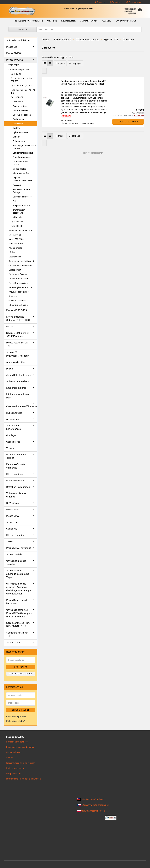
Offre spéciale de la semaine (16, 563)
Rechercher (100, 2)
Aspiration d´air (20, 106)
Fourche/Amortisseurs (19, 279)
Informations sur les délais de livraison (23, 779)
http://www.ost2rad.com (93, 799)
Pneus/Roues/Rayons (19, 292)
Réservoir (17, 185)
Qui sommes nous (126, 21)
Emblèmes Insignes (16, 388)
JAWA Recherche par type (20, 230)
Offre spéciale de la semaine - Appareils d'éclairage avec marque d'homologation (19, 589)
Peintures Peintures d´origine (17, 456)
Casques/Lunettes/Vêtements (22, 406)
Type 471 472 (17, 97)
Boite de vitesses (20, 110)
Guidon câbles (19, 169)
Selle (15, 201)
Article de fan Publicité (28, 21)
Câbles (12, 252)
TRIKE (9, 542)
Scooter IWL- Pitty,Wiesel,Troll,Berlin (18, 354)
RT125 (10, 327)
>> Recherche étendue (21, 674)
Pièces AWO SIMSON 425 (17, 344)
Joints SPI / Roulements (19, 375)
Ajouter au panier (128, 122)
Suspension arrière (21, 206)
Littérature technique (18, 305)
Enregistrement (134, 2)
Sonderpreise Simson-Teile (18, 634)
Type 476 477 (17, 222)
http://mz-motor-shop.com (93, 811)
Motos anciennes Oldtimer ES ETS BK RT (18, 318)
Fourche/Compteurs (22, 157)
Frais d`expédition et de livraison (21, 763)
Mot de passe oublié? (16, 721)
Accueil (107, 21)
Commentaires (89, 21)
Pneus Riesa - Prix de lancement (17, 602)
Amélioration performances (13, 427)
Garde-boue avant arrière (21, 163)
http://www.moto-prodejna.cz (95, 805)
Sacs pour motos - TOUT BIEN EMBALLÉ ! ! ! (19, 625)
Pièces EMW (13, 510)
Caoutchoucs (15, 257)
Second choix (13, 643)
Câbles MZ (12, 529)
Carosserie (18, 124)
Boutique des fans (16, 481)
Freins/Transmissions (18, 283)
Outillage (11, 435)
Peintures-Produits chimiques (16, 466)
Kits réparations (14, 474)
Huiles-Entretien (14, 413)
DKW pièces (12, 503)
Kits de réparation (15, 535)
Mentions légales (14, 752)
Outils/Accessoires (17, 301)
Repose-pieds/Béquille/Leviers (23, 179)
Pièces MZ (12, 47)
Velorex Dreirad (15, 248)
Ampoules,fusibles (16, 362)
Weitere (52, 21)
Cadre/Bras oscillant (22, 115)
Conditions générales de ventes (20, 747)
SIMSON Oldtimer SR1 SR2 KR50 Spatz (18, 335)
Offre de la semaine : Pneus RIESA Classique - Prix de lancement (19, 613)
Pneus (10, 369)
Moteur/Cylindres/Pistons (20, 287)
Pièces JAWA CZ (15, 60)
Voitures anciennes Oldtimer (16, 495)
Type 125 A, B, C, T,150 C (22, 86)
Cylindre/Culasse (21, 132)
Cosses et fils (13, 442)
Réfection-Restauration (18, 487)
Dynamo (17, 137)
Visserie (10, 448)
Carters (16, 128)
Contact (10, 758)
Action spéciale (14, 554)
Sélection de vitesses (22, 197)
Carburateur (18, 119)
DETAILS (66, 116)
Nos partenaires (13, 774)
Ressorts (13, 296)
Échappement (19, 141)
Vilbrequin (17, 217)
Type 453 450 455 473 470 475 (23, 91)
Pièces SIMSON (14, 53)
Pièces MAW (13, 516)
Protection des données (17, 742)
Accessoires (12, 419)
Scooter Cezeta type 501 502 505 (22, 80)
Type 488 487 (17, 226)
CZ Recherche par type (19, 69)
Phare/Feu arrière (21, 173)
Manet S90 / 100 (16, 239)
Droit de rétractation (15, 768)
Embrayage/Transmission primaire (25, 147)
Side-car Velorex (16, 244)
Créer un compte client (16, 717)
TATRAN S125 (15, 235)
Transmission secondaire (19, 211)
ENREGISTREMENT (21, 710)
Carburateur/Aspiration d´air (21, 261)
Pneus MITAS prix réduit (19, 548)
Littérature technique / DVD (18, 396)
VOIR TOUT (14, 65)
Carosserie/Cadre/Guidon (20, 265)
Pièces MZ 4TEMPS (17, 310)
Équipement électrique (23, 153)
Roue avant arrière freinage (21, 191)
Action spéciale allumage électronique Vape (18, 574)
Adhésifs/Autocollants (18, 381)
